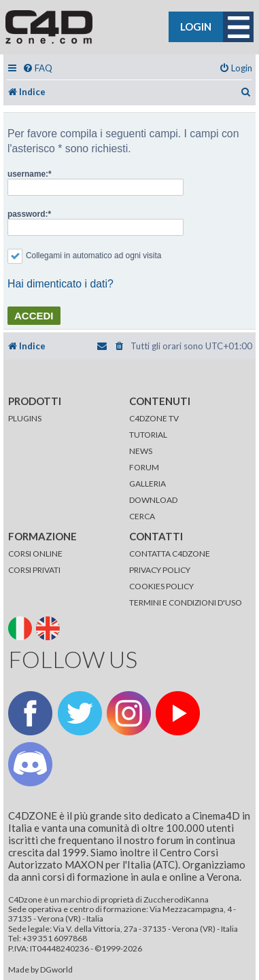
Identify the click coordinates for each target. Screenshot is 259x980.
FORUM (144, 467)
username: (28, 174)
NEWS (141, 451)
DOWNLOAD (153, 500)
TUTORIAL (148, 435)
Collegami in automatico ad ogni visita (84, 256)
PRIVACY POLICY (160, 570)
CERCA (142, 516)
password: (28, 214)
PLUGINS (25, 418)
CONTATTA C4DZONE (170, 554)
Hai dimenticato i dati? (61, 284)
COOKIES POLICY (161, 586)
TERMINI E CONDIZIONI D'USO (186, 602)
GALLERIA (148, 484)
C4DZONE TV (154, 418)
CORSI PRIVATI (34, 570)
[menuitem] (37, 68)
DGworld (56, 970)
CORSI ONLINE (35, 554)
